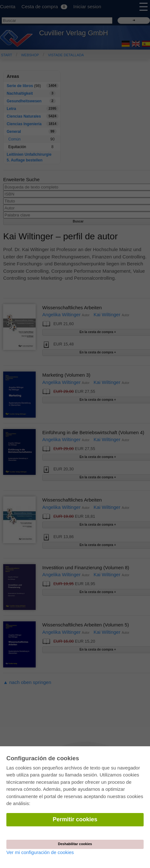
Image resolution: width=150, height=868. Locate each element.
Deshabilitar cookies (75, 844)
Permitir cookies (75, 819)
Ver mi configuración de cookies (40, 852)
